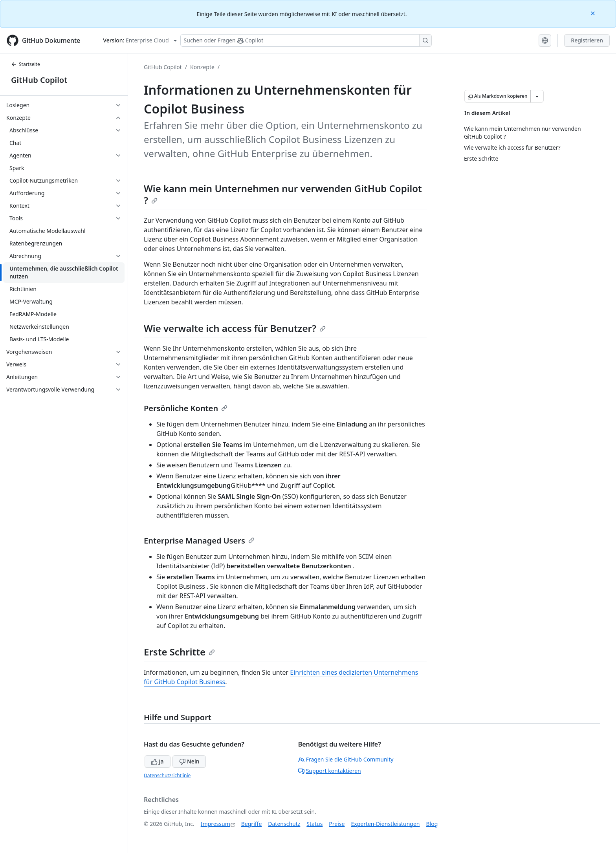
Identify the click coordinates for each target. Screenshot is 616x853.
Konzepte (202, 67)
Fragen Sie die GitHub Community (346, 759)
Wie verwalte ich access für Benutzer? (235, 328)
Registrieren (587, 40)
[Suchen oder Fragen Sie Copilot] (306, 40)
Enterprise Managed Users (199, 541)
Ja (158, 761)
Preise (337, 824)
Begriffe (252, 824)
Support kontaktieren (330, 771)
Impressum (215, 824)
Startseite (26, 64)
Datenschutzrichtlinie (167, 775)
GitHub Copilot (39, 80)
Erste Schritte (179, 652)
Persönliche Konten (186, 408)
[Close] (594, 13)
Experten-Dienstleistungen (385, 824)
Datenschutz (284, 824)
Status (314, 824)
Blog (432, 824)
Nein (189, 761)
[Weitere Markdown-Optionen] (537, 96)
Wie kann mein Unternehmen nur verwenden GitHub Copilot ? (283, 194)
